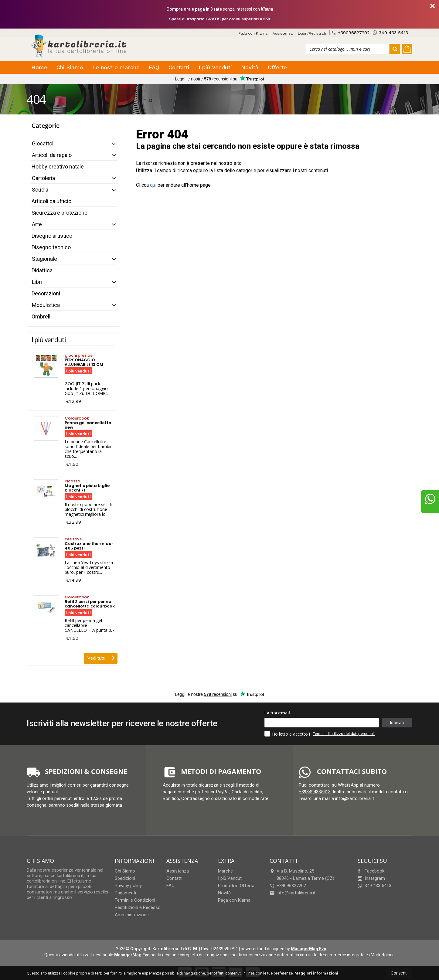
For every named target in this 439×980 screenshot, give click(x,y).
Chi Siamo (70, 67)
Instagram (371, 878)
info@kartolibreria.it (293, 893)
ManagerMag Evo (309, 949)
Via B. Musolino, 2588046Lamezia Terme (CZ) (302, 875)
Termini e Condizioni (135, 900)
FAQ (154, 67)
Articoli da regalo (52, 155)
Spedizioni (125, 878)
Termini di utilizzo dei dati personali (344, 734)
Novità (250, 67)
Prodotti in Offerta (236, 886)
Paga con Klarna (253, 33)
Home (39, 67)
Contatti (179, 67)
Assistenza (283, 33)
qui (153, 185)
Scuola (40, 190)
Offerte (277, 67)
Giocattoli (43, 143)
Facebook (371, 871)
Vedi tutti (101, 658)
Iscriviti (397, 723)
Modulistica (46, 305)
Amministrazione (132, 915)
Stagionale (44, 259)
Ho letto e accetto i (288, 734)
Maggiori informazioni (316, 973)
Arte (37, 224)
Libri (37, 282)
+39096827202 (350, 33)
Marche (225, 871)
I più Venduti (215, 67)
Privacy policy (128, 886)
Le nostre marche (116, 67)
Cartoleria (43, 178)
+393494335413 (315, 792)
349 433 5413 (390, 33)
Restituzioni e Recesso (138, 907)
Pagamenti (125, 893)
